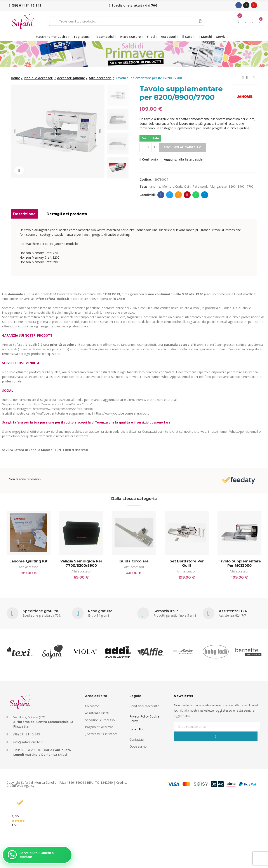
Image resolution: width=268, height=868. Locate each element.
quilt (187, 186)
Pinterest (187, 195)
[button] (25, 5)
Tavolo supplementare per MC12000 (239, 563)
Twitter (170, 195)
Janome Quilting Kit (29, 561)
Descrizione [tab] (24, 214)
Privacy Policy (139, 723)
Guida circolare (134, 561)
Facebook (161, 195)
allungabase (218, 186)
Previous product (243, 78)
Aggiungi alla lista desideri (184, 159)
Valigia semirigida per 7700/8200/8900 (81, 563)
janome (155, 186)
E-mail (178, 195)
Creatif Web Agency (20, 792)
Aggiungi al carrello (183, 147)
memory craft (172, 186)
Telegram (205, 195)
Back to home (248, 78)
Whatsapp (196, 195)
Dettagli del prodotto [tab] (67, 214)
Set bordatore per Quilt (187, 563)
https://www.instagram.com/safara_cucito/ (63, 409)
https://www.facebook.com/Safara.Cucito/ (62, 404)
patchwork (200, 186)
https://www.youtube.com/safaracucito (122, 413)
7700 (250, 186)
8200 (232, 186)
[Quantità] (148, 147)
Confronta (150, 159)
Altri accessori (29, 567)
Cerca (201, 21)
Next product (254, 78)
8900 (241, 186)
